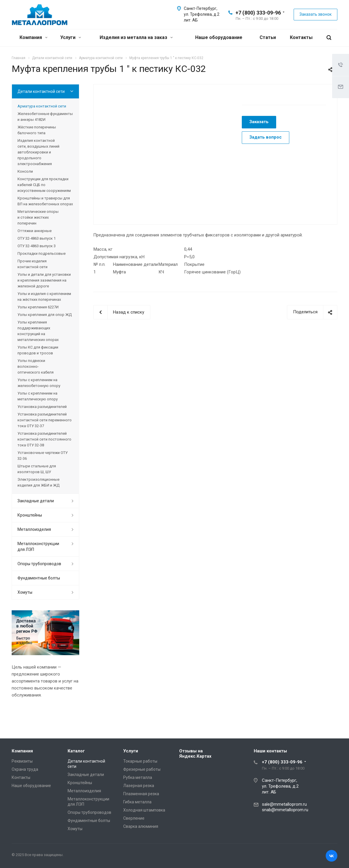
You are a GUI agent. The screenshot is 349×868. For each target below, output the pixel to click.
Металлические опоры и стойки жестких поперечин (38, 217)
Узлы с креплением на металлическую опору (38, 396)
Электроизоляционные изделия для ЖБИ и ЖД (38, 482)
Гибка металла (137, 802)
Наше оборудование (219, 37)
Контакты (301, 37)
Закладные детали (36, 501)
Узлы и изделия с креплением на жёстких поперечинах (44, 297)
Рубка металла (138, 777)
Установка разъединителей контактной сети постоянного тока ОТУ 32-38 (44, 439)
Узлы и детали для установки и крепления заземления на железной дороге (44, 280)
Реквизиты (22, 761)
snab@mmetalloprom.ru (285, 810)
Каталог (76, 751)
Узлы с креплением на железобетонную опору (39, 383)
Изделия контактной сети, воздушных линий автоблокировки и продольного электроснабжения (38, 152)
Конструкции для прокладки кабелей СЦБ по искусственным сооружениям (44, 185)
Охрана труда (25, 769)
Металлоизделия (34, 529)
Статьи (268, 37)
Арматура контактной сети (42, 106)
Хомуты (25, 592)
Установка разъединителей (42, 407)
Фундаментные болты (39, 578)
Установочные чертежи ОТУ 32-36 (43, 456)
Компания (34, 37)
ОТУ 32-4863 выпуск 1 (37, 238)
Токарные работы (140, 761)
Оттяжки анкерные (35, 231)
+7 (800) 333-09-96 (258, 13)
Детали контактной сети (41, 91)
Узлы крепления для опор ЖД (45, 315)
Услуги (71, 37)
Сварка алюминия (141, 826)
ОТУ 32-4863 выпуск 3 (37, 246)
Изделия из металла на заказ (136, 37)
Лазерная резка (139, 786)
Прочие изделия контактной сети (32, 264)
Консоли (25, 171)
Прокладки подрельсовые (42, 253)
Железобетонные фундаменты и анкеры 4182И (45, 117)
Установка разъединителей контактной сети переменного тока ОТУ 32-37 (45, 420)
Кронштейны (30, 515)
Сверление (134, 818)
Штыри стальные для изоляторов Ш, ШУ (37, 469)
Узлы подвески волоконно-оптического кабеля (36, 366)
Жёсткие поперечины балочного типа (37, 130)
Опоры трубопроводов (39, 564)
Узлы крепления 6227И (38, 307)
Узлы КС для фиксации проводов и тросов (38, 350)
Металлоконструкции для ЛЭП (38, 547)
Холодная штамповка (144, 810)
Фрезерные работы (142, 769)
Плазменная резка (141, 794)
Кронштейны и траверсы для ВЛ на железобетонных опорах (45, 201)
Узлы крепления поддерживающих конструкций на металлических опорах (38, 331)
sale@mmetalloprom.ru (284, 804)
